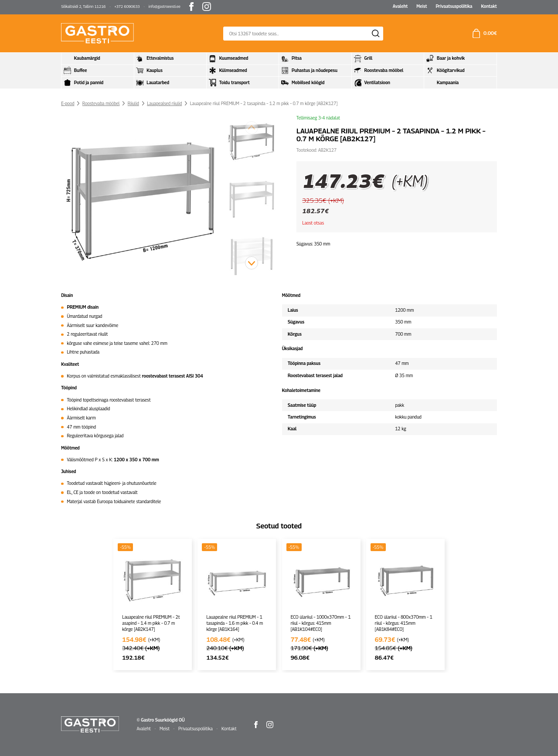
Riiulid (133, 103)
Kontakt (489, 6)
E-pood (68, 103)
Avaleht (400, 6)
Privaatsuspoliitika (454, 6)
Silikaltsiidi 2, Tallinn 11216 (83, 7)
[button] (252, 263)
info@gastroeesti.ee (165, 7)
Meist (422, 6)
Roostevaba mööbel (101, 103)
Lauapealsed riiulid (164, 103)
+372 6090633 (127, 7)
